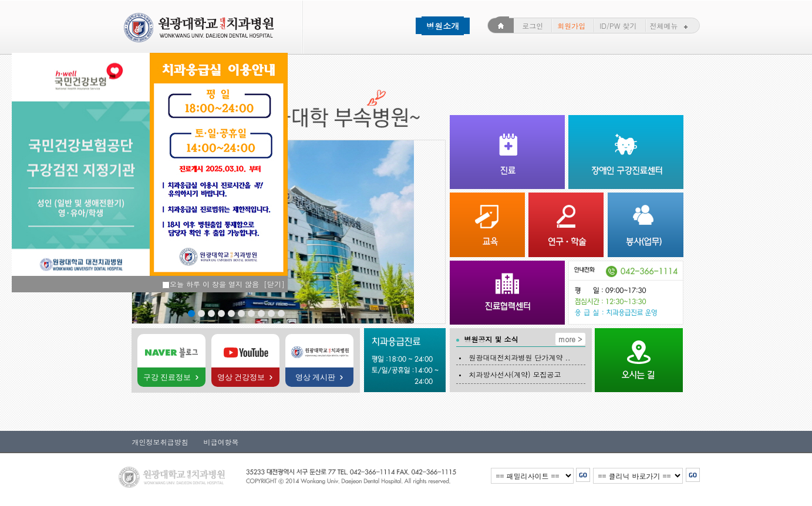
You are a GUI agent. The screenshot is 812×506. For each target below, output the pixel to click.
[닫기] (274, 284)
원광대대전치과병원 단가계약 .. (519, 357)
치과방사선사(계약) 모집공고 (514, 374)
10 (281, 313)
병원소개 (443, 26)
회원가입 (571, 26)
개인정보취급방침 (152, 442)
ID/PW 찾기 (618, 26)
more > (570, 339)
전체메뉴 (670, 26)
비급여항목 (217, 442)
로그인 (533, 26)
